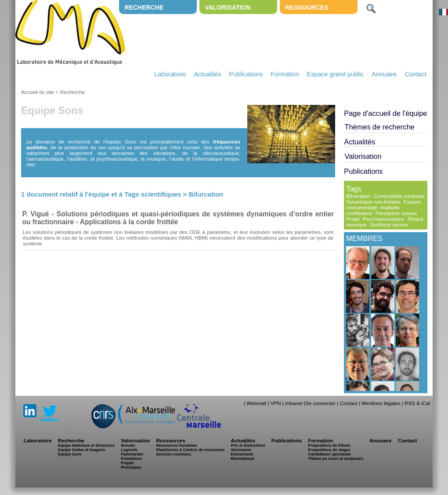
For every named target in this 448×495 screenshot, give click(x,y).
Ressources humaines (176, 445)
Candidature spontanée (329, 454)
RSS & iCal (417, 403)
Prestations (131, 459)
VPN (276, 403)
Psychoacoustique (384, 219)
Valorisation (228, 7)
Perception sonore (396, 213)
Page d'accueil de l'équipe (385, 113)
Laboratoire (170, 74)
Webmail (256, 403)
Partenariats (132, 454)
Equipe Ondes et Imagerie (82, 450)
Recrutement (242, 459)
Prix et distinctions (248, 445)
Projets (127, 463)
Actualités (208, 74)
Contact (415, 74)
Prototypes (131, 467)
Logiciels (129, 450)
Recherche (144, 7)
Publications (246, 74)
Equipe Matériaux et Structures (86, 445)
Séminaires (241, 450)
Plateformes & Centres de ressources (190, 450)
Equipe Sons (70, 454)
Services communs (173, 454)
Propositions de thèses (329, 445)
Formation (285, 74)
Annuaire (384, 74)
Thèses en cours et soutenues (336, 459)
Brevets (128, 445)
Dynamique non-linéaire (373, 202)
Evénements (242, 454)
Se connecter (320, 403)
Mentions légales (381, 403)
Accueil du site (38, 92)
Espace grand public (336, 74)
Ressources (307, 7)
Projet (353, 219)
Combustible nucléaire (399, 196)
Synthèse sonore (389, 224)
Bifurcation (358, 196)
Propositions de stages (329, 450)
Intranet (294, 403)
